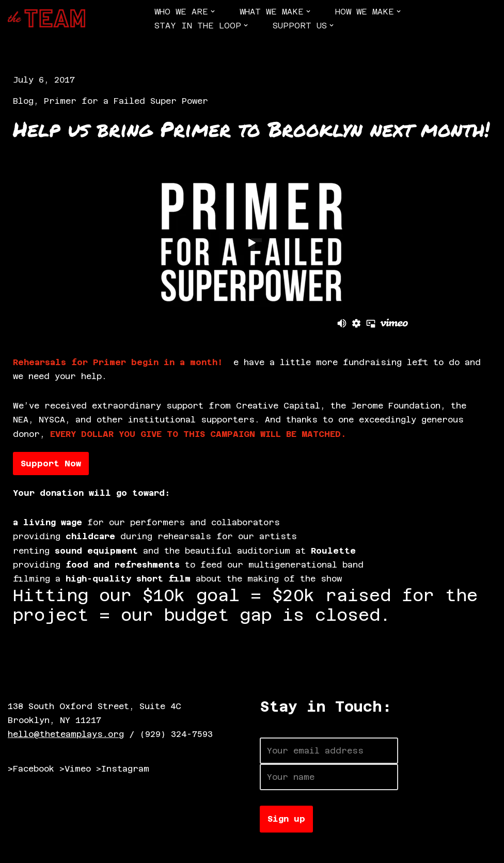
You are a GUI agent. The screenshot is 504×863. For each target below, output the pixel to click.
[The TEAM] (46, 18)
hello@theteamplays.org (66, 734)
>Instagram (123, 769)
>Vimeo (75, 769)
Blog (23, 101)
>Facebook (31, 769)
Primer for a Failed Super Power (126, 101)
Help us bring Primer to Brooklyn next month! (251, 129)
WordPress (127, 850)
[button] (213, 11)
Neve (18, 850)
